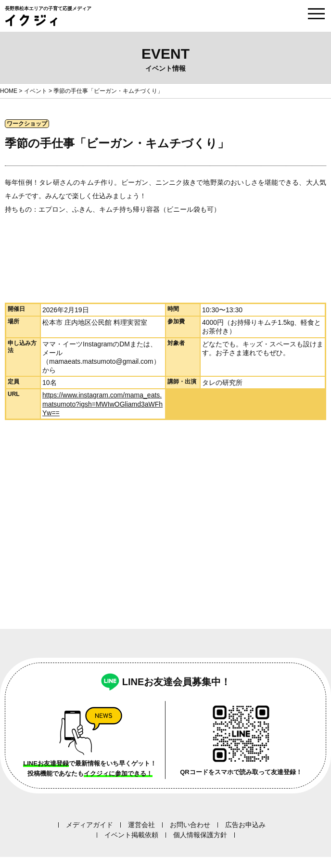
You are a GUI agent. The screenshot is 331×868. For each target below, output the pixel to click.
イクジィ (31, 20)
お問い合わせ (190, 825)
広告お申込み (245, 825)
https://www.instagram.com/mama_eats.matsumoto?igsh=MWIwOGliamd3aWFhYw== (102, 404)
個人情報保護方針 (200, 835)
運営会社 (141, 825)
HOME (9, 91)
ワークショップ (27, 124)
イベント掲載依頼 (131, 835)
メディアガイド (89, 825)
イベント (36, 91)
